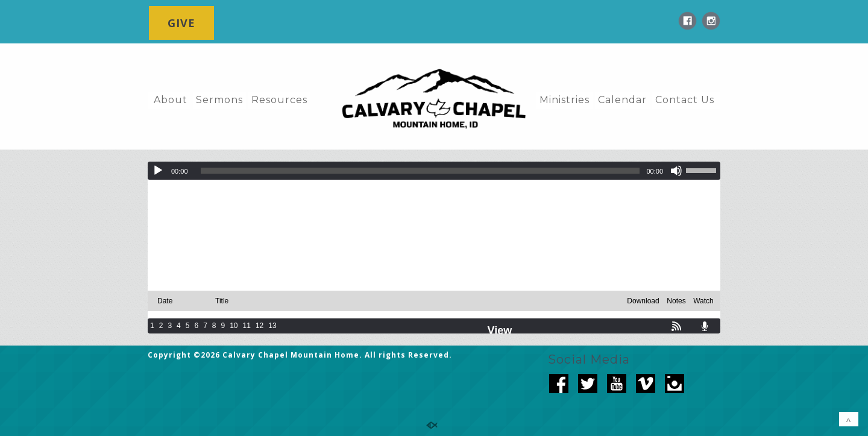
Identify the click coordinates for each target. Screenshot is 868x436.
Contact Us (685, 100)
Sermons (219, 100)
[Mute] (676, 171)
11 (247, 326)
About (171, 100)
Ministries (565, 100)
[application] (434, 171)
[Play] (158, 171)
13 (272, 326)
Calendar (622, 100)
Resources (279, 100)
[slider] (420, 171)
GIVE (181, 23)
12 (259, 326)
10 (234, 326)
